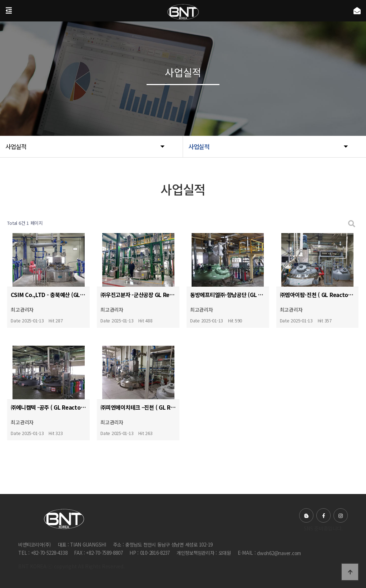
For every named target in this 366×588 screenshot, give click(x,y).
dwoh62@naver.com (279, 553)
